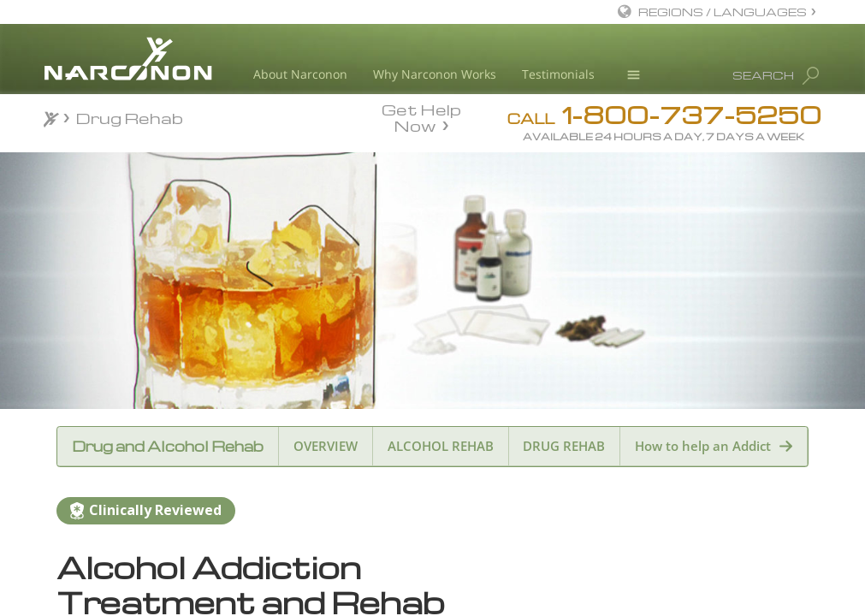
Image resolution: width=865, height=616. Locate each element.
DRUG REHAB (564, 446)
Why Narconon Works (435, 74)
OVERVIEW (326, 446)
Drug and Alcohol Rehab (168, 446)
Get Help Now (421, 116)
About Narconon (300, 74)
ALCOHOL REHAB (441, 446)
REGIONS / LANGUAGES (723, 12)
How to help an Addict (703, 446)
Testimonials (558, 74)
